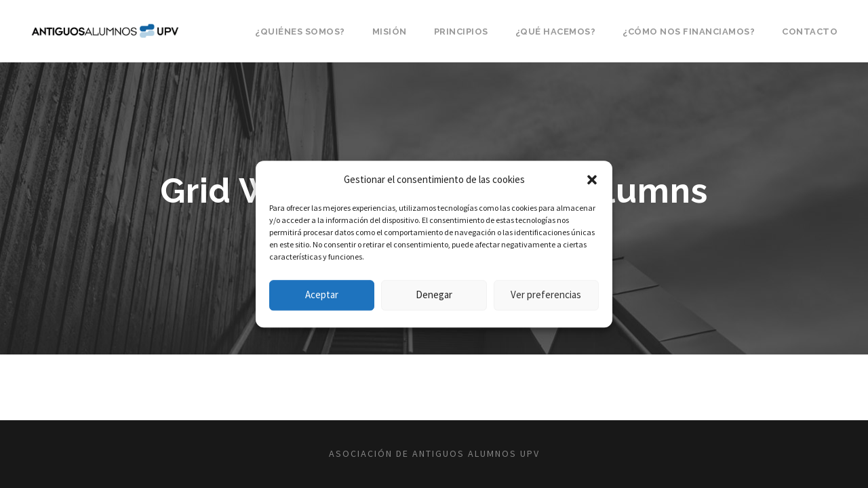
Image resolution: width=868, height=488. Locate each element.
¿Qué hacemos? (556, 32)
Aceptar (322, 294)
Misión (390, 32)
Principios (461, 32)
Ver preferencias (546, 294)
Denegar (434, 294)
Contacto (810, 32)
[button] (592, 180)
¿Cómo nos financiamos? (689, 32)
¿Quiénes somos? (300, 32)
